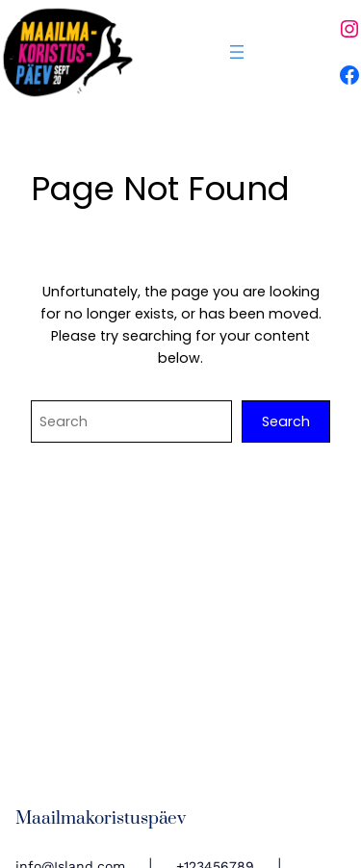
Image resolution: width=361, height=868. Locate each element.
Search (286, 421)
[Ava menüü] (237, 52)
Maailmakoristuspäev (101, 818)
